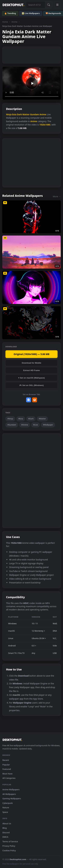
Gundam (34, 114)
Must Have (7, 774)
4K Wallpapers (9, 794)
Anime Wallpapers (11, 789)
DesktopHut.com (18, 859)
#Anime (25, 425)
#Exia (21, 419)
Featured (7, 769)
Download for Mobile (32, 363)
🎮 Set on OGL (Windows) (31, 385)
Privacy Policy (9, 846)
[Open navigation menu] (57, 5)
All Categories (9, 778)
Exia (14, 114)
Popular (6, 765)
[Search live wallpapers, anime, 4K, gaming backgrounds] (36, 5)
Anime (14, 22)
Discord (6, 832)
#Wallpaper (48, 425)
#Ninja (10, 419)
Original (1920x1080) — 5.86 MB (31, 354)
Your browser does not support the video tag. (32, 83)
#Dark (31, 419)
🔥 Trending (10, 13)
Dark (19, 114)
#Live (36, 425)
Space (5, 812)
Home (5, 22)
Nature (6, 807)
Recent (6, 760)
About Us (7, 823)
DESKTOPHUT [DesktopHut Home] (13, 5)
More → (57, 196)
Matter (26, 114)
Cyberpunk (8, 803)
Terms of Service (10, 841)
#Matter (42, 419)
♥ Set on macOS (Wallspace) (31, 378)
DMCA (5, 837)
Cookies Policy (9, 850)
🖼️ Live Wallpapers (31, 13)
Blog (5, 828)
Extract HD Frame (31, 370)
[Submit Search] (49, 5)
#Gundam (12, 425)
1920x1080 (45, 125)
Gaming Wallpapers (12, 798)
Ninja (9, 114)
